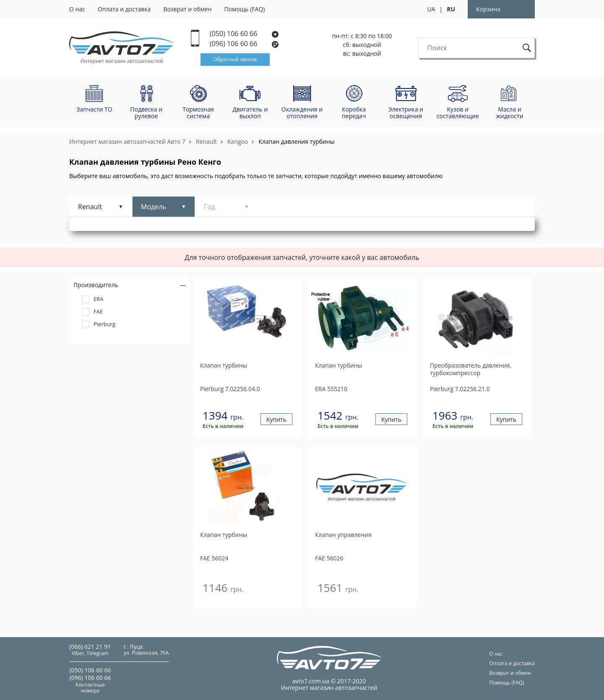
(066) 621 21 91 (90, 647)
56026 (329, 558)
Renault (206, 141)
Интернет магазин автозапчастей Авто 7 (127, 141)
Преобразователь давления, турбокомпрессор (471, 369)
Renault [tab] (90, 207)
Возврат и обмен (187, 9)
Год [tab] (210, 207)
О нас (77, 9)
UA (431, 9)
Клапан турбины (224, 366)
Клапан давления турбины (296, 141)
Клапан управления (343, 535)
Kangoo (238, 141)
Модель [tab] (154, 207)
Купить (276, 419)
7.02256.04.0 (230, 389)
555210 (331, 389)
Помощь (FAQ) (245, 9)
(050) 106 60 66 (244, 34)
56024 (214, 558)
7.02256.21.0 (460, 389)
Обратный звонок (235, 59)
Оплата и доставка (124, 9)
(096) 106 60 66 (245, 44)
